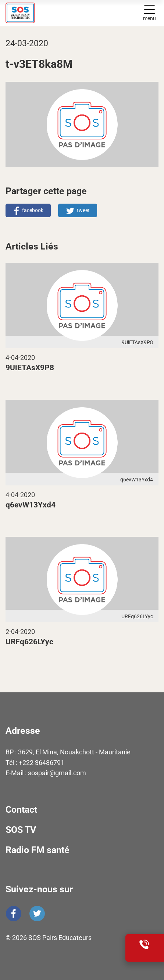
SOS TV (21, 830)
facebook (33, 210)
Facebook (14, 914)
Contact (21, 810)
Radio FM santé (38, 850)
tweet (83, 210)
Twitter (37, 914)
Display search (133, 13)
